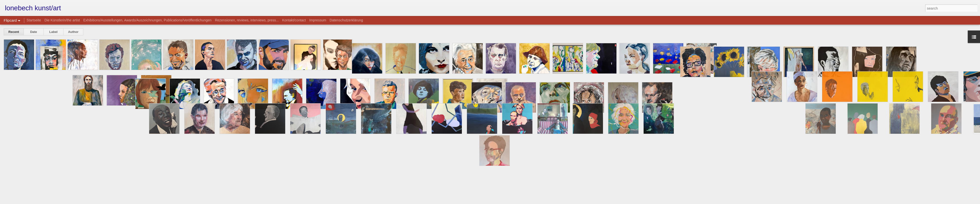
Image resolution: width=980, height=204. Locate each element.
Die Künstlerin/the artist (62, 20)
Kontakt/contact (294, 20)
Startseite (34, 20)
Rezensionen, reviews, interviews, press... (247, 20)
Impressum (318, 20)
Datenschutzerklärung (346, 20)
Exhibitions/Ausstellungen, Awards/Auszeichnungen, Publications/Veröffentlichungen (147, 20)
